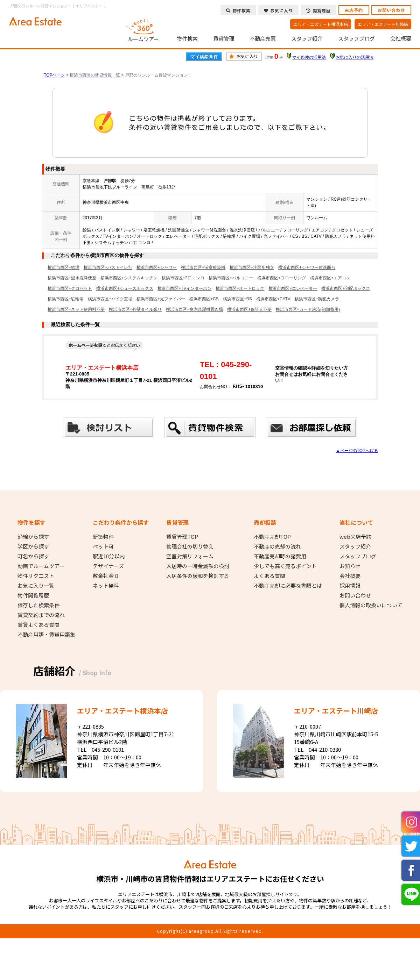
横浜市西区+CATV (273, 299)
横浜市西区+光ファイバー (161, 299)
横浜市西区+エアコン (330, 278)
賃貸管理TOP (182, 537)
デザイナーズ (108, 566)
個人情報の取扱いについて (371, 605)
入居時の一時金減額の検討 (198, 566)
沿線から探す (33, 537)
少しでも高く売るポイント (285, 566)
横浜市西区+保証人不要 (249, 309)
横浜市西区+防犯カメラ (317, 299)
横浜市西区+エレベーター (293, 288)
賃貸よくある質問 (38, 625)
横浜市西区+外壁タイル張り (135, 309)
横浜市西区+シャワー (157, 267)
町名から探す (33, 556)
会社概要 (401, 38)
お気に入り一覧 (36, 586)
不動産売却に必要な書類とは (288, 586)
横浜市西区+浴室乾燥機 (203, 267)
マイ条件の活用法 (309, 57)
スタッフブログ (356, 38)
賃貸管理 (224, 38)
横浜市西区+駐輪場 (66, 299)
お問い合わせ (391, 10)
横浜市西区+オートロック (240, 288)
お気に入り (278, 10)
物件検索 (187, 38)
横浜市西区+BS (237, 299)
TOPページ (54, 75)
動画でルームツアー (41, 566)
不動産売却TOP (272, 537)
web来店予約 (355, 537)
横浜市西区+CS (204, 299)
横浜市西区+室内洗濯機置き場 (194, 309)
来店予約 (354, 10)
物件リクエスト (36, 576)
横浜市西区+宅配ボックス (346, 288)
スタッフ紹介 (307, 38)
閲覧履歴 (318, 10)
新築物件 (103, 537)
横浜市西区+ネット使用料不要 (76, 309)
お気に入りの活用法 (355, 57)
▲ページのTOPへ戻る (357, 451)
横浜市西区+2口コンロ (183, 278)
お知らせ (350, 566)
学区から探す (33, 546)
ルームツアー (143, 29)
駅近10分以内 (109, 556)
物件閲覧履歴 (33, 595)
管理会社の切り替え (190, 546)
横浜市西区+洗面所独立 (252, 267)
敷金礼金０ (106, 576)
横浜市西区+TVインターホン (184, 288)
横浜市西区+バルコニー (231, 278)
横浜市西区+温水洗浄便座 (72, 278)
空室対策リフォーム (190, 556)
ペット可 (103, 546)
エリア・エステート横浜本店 (321, 24)
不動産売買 (263, 38)
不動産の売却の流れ (277, 546)
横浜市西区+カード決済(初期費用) (308, 309)
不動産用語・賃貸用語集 (46, 635)
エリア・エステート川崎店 (383, 24)
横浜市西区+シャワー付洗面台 (307, 267)
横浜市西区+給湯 (64, 267)
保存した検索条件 (38, 605)
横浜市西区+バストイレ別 (108, 267)
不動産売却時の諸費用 (280, 556)
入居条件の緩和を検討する (198, 576)
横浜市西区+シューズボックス (125, 288)
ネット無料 (106, 586)
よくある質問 (269, 576)
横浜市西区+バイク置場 (110, 299)
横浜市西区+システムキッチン (129, 278)
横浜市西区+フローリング (282, 278)
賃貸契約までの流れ (41, 615)
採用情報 (350, 586)
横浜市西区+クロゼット (70, 288)
